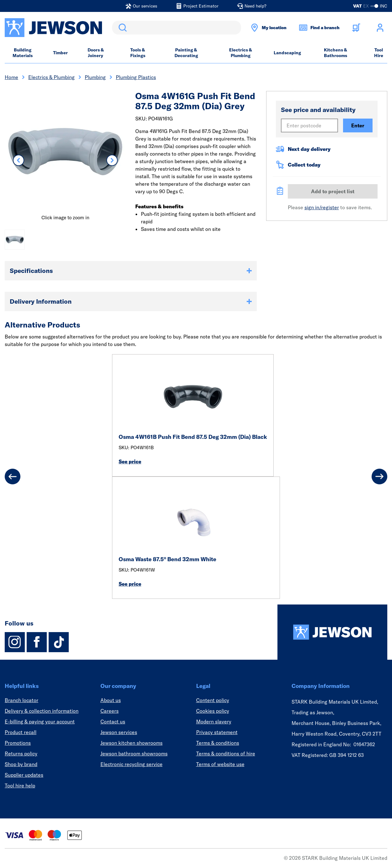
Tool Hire (379, 53)
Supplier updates (24, 775)
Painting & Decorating (186, 53)
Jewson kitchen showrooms (132, 743)
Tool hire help (20, 785)
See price (130, 461)
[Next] (379, 477)
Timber (60, 53)
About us (111, 700)
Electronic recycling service (132, 764)
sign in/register (322, 207)
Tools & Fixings (138, 53)
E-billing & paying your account (40, 722)
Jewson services (119, 732)
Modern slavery (214, 722)
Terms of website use (220, 764)
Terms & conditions (218, 743)
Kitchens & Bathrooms (336, 53)
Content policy (213, 700)
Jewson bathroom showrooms (134, 754)
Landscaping (287, 53)
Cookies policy (213, 711)
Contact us (113, 722)
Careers (110, 711)
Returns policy (21, 754)
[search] (177, 28)
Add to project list (333, 191)
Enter (358, 125)
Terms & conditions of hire (226, 754)
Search (121, 28)
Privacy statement (217, 732)
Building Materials (23, 53)
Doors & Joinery (96, 53)
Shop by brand (21, 764)
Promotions (18, 743)
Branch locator (21, 700)
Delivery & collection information (42, 711)
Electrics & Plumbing (241, 53)
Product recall (21, 732)
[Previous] (13, 477)
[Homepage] (332, 632)
